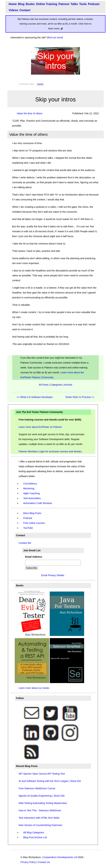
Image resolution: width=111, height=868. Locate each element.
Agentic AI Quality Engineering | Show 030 (42, 796)
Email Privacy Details (53, 575)
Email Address (34, 557)
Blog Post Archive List (35, 837)
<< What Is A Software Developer (35, 397)
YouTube (28, 528)
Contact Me (25, 543)
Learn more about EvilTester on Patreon (40, 427)
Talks (74, 4)
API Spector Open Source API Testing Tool (42, 774)
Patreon (64, 4)
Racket (40, 84)
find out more (55, 37)
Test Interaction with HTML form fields (39, 818)
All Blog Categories (34, 832)
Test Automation (32, 498)
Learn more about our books (34, 688)
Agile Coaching (31, 493)
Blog (21, 4)
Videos (13, 10)
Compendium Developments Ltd (60, 857)
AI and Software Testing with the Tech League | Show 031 (50, 781)
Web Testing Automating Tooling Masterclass (43, 803)
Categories (56, 385)
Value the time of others (30, 113)
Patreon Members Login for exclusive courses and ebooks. (50, 451)
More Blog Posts (32, 513)
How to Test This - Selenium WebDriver (40, 810)
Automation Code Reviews (38, 503)
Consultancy (30, 484)
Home (13, 4)
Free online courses (34, 523)
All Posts (44, 385)
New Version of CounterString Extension (40, 825)
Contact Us (44, 862)
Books (30, 4)
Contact (25, 10)
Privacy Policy (28, 862)
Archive (68, 385)
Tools (83, 4)
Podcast (94, 4)
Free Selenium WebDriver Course (37, 788)
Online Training (47, 4)
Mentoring (29, 488)
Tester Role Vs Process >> (80, 397)
